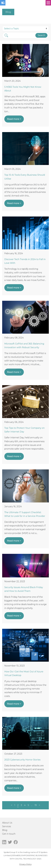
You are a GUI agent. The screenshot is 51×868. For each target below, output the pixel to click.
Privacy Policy (26, 864)
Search (41, 35)
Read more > (14, 119)
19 (36, 805)
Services (7, 826)
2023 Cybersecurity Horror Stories (22, 760)
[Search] (22, 35)
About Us (7, 823)
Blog (5, 830)
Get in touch (9, 834)
